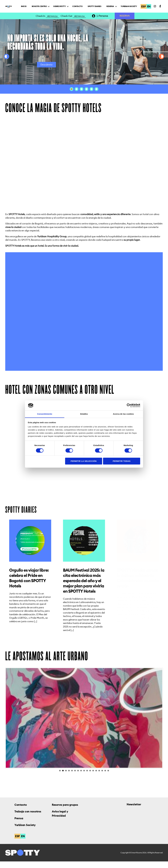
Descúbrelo (46, 71)
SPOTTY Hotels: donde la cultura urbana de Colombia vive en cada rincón (138, 585)
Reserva (134, 7)
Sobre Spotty (84, 7)
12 (93, 777)
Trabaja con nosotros (28, 818)
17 (108, 777)
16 (105, 777)
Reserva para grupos (65, 811)
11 (90, 777)
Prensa (19, 825)
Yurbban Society (131, 12)
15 (102, 777)
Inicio (48, 7)
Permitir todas (122, 461)
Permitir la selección (84, 461)
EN (149, 10)
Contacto (102, 7)
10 (87, 777)
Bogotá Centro (63, 7)
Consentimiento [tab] (45, 414)
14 (99, 777)
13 (96, 777)
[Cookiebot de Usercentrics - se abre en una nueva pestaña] (129, 405)
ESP (144, 10)
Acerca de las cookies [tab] (123, 414)
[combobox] (104, 23)
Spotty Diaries (119, 7)
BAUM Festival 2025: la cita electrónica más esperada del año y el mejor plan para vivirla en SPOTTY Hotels (84, 587)
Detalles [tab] (84, 414)
